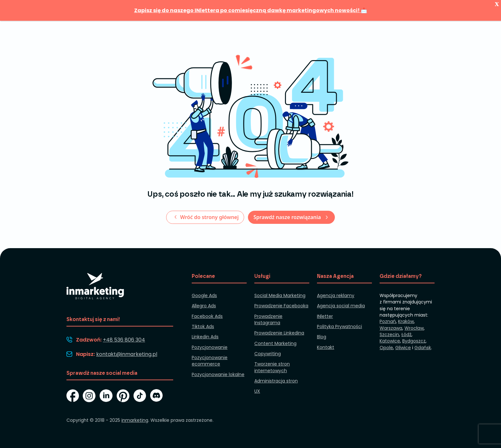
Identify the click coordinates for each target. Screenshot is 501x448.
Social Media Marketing (280, 295)
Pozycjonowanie (210, 347)
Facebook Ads (207, 316)
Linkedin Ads (205, 337)
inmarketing (135, 420)
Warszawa (391, 328)
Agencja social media (341, 306)
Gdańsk (423, 348)
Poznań (388, 321)
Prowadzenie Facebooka (281, 306)
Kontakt (326, 347)
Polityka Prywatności (339, 326)
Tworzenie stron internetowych (272, 367)
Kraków (406, 321)
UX (257, 391)
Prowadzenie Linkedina (279, 333)
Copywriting (268, 354)
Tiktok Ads (203, 326)
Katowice (390, 341)
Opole (386, 348)
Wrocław (414, 328)
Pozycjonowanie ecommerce (210, 361)
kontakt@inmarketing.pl (127, 354)
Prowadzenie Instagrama (268, 319)
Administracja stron (276, 381)
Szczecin (389, 334)
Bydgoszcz (414, 341)
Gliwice (403, 348)
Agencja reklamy (336, 295)
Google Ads (204, 295)
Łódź (406, 334)
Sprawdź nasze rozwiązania (288, 217)
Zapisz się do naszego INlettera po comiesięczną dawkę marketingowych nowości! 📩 (251, 10)
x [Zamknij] (497, 2)
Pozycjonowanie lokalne (218, 374)
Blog (322, 337)
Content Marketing (275, 343)
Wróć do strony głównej (209, 217)
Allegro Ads (204, 306)
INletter (325, 316)
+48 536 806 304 (124, 340)
